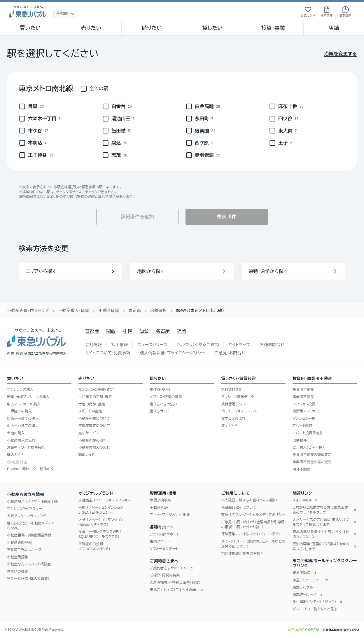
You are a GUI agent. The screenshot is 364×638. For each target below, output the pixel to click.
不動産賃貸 (109, 311)
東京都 (135, 311)
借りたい (152, 28)
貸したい (213, 28)
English (13, 469)
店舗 (334, 28)
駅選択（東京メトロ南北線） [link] (200, 311)
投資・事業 (273, 28)
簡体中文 (47, 469)
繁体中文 (29, 469)
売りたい (91, 28)
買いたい (30, 28)
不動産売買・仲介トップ (28, 311)
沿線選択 (159, 311)
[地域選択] (66, 14)
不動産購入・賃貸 (73, 311)
